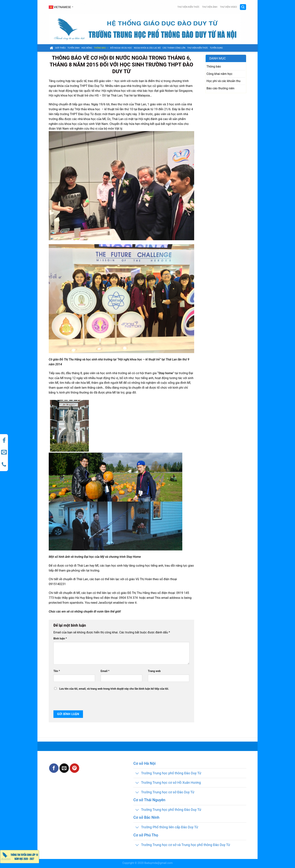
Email (105, 671)
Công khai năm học (220, 74)
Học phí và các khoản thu (224, 81)
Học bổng (87, 48)
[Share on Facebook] (54, 768)
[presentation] (79, 701)
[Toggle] (137, 773)
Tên (57, 671)
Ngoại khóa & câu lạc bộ (147, 48)
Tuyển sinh (74, 48)
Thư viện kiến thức (188, 7)
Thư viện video (228, 7)
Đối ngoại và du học (121, 48)
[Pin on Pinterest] (75, 768)
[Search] (243, 7)
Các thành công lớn (174, 48)
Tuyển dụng (216, 48)
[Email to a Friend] (64, 768)
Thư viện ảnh (210, 7)
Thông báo (101, 48)
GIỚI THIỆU (60, 48)
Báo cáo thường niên (220, 88)
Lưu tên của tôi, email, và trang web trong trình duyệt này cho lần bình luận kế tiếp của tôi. (114, 689)
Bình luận (60, 639)
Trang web (154, 671)
